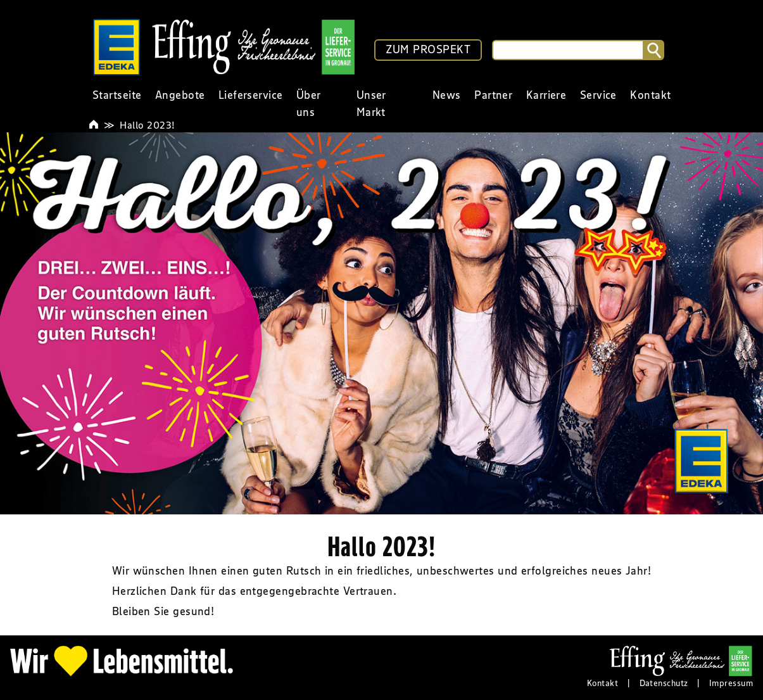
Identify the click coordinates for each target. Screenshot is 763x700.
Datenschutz (664, 683)
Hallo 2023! (147, 125)
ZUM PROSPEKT (428, 49)
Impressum (731, 683)
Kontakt (602, 683)
